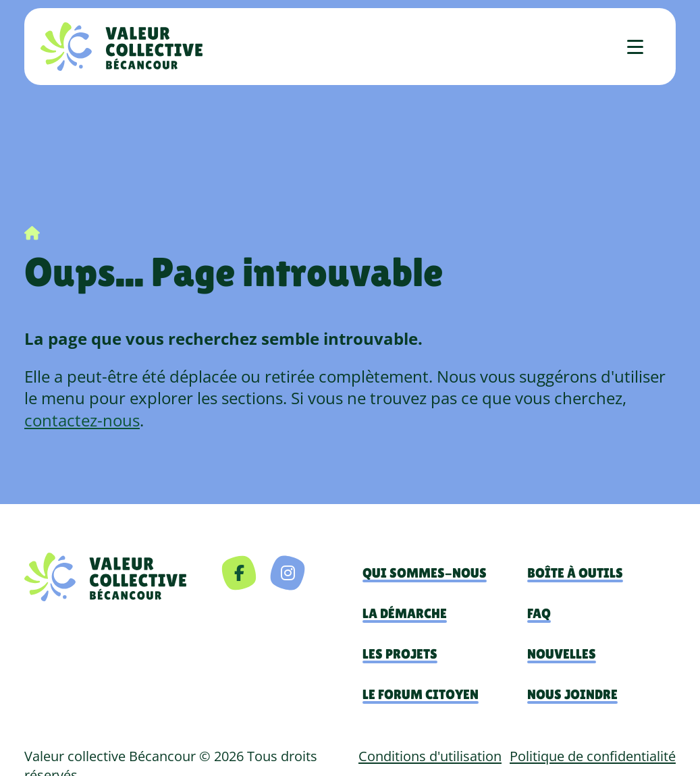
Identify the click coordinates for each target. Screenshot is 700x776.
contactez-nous (82, 420)
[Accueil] (122, 47)
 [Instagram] (288, 573)
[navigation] (105, 577)
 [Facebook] (239, 573)
